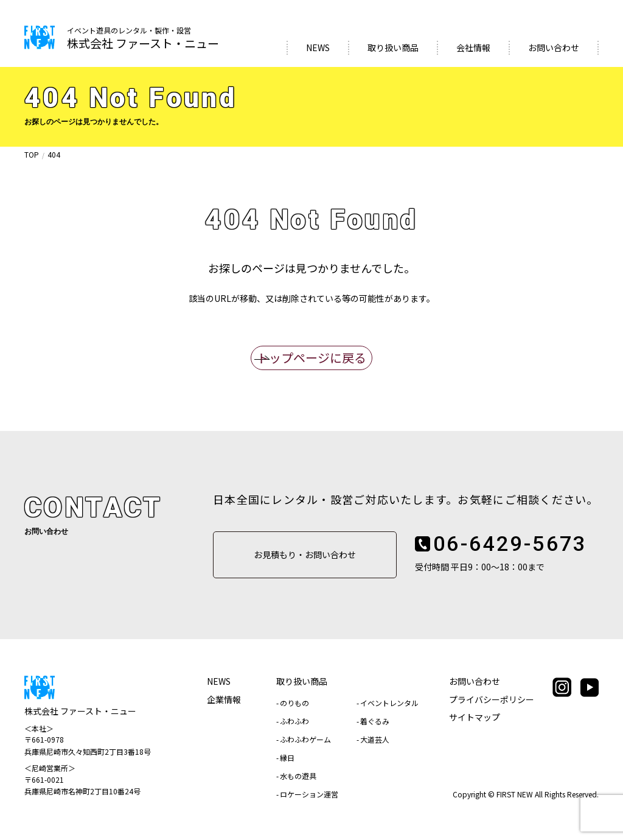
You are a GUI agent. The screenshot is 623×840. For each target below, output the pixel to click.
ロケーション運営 (309, 794)
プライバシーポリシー (492, 699)
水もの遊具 (298, 776)
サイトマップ (475, 717)
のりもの (294, 703)
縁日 (287, 758)
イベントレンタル (389, 703)
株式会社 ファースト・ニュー (143, 39)
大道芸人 (375, 739)
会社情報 (473, 47)
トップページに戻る (311, 358)
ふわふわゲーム (305, 739)
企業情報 (224, 699)
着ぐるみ (375, 721)
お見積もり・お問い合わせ (305, 555)
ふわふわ (294, 721)
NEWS (318, 47)
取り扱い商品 (393, 47)
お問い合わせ (554, 47)
